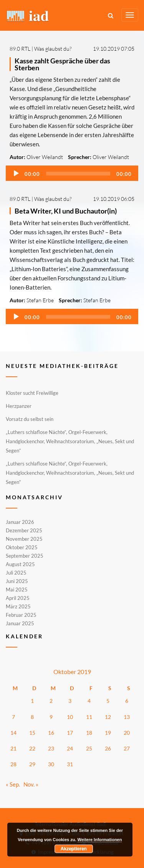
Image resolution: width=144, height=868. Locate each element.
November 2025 (24, 539)
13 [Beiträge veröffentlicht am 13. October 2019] (127, 717)
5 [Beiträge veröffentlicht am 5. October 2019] (108, 701)
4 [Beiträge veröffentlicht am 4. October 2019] (89, 701)
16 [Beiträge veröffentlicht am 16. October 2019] (51, 733)
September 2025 (25, 556)
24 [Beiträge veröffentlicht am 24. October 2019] (70, 748)
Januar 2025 (20, 623)
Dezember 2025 (24, 530)
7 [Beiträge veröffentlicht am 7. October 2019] (13, 717)
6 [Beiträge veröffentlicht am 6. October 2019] (127, 701)
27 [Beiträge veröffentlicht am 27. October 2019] (127, 748)
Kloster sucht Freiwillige (32, 393)
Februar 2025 (21, 615)
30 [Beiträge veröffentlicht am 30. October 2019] (51, 764)
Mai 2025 (17, 590)
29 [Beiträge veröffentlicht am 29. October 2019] (32, 764)
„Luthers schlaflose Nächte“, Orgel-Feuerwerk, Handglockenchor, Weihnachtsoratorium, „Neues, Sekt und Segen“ (70, 441)
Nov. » (31, 784)
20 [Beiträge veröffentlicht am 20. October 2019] (127, 733)
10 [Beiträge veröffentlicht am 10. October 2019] (70, 717)
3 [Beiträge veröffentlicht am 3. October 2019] (70, 701)
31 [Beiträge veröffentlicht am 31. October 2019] (70, 764)
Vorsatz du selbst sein (30, 419)
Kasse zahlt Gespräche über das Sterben (62, 64)
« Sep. (13, 784)
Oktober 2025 (22, 547)
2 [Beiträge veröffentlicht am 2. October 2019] (51, 701)
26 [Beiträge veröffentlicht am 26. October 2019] (108, 748)
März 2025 (18, 606)
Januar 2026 (20, 522)
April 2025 (18, 598)
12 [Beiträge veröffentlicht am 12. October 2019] (108, 717)
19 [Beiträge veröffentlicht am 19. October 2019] (108, 733)
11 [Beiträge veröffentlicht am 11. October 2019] (89, 717)
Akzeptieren (74, 849)
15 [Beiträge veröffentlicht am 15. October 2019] (32, 733)
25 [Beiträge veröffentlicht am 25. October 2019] (89, 748)
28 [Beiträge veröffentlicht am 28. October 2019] (13, 764)
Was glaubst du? (53, 49)
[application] (72, 173)
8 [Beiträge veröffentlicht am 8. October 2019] (32, 717)
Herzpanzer (19, 406)
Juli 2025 (16, 573)
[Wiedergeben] (16, 174)
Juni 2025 (17, 581)
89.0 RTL (20, 49)
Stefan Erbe (40, 300)
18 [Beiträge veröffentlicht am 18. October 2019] (89, 733)
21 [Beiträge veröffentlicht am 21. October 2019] (13, 748)
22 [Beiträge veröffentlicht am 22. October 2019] (32, 748)
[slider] (78, 174)
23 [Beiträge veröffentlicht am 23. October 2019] (51, 748)
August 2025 (20, 564)
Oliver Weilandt (45, 157)
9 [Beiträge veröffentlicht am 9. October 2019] (51, 717)
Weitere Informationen (100, 840)
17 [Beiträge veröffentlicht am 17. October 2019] (70, 733)
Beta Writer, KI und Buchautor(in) (66, 211)
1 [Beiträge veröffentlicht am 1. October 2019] (32, 701)
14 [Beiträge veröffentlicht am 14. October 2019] (13, 733)
